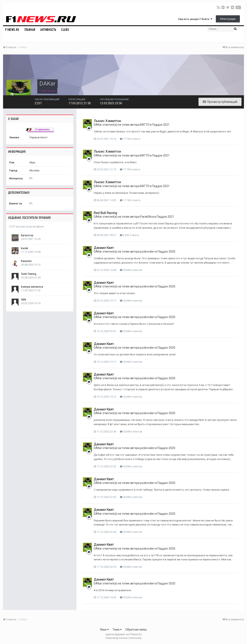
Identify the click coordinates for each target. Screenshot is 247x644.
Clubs (65, 30)
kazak (25, 248)
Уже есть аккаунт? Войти (195, 19)
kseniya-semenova (32, 287)
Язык (104, 630)
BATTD (145, 125)
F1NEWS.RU (12, 30)
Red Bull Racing (105, 213)
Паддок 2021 (161, 125)
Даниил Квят (104, 248)
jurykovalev (147, 252)
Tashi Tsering (29, 274)
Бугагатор (27, 235)
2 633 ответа (129, 235)
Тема (117, 630)
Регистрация (228, 19)
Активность (48, 30)
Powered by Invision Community (123, 638)
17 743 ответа (130, 139)
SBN (24, 300)
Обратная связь (136, 630)
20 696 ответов (131, 270)
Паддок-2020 (166, 252)
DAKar (98, 125)
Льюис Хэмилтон (107, 121)
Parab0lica (147, 217)
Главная (30, 30)
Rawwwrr (26, 261)
